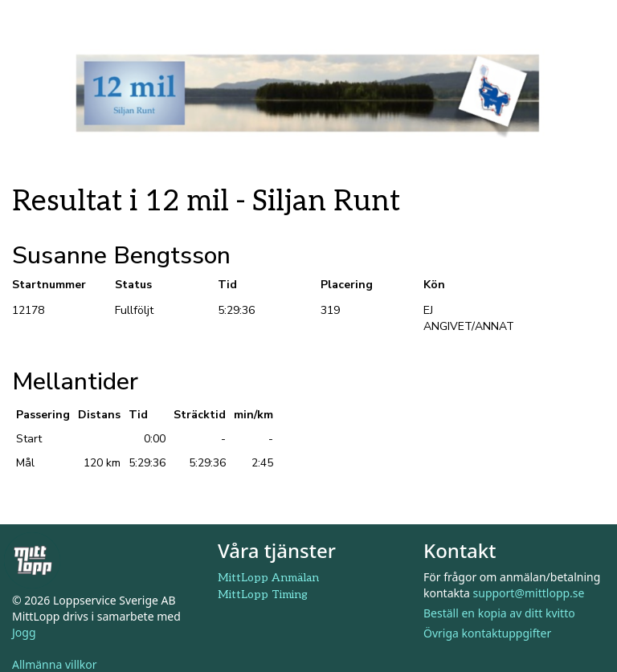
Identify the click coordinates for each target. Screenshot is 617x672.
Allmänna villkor (55, 664)
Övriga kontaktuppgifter (487, 633)
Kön (434, 285)
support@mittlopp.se (529, 593)
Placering (347, 285)
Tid (227, 285)
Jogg (24, 632)
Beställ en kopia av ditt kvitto (499, 613)
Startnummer (49, 285)
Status (133, 285)
